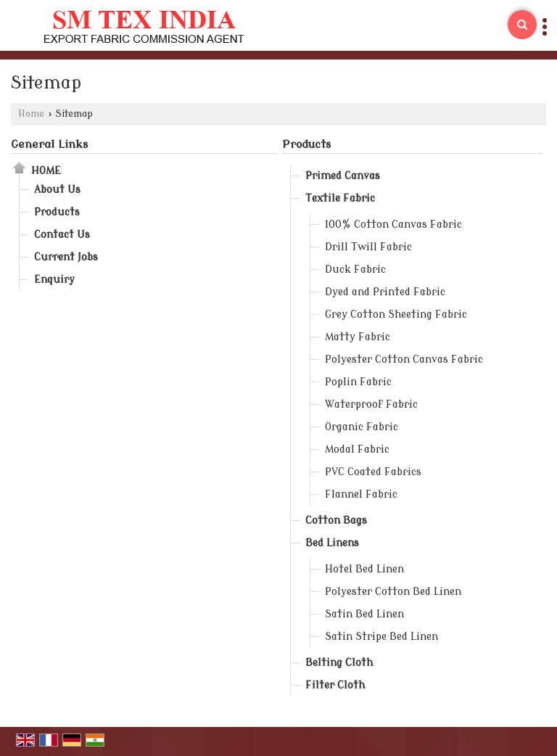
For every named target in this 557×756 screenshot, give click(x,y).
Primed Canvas (343, 176)
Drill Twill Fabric (368, 247)
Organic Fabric (362, 427)
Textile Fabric (340, 198)
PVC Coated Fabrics (373, 472)
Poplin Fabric (358, 382)
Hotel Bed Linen (364, 569)
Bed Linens (332, 543)
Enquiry (54, 280)
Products (57, 212)
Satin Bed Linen (364, 614)
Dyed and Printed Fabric (385, 292)
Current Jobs (66, 257)
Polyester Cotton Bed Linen (393, 592)
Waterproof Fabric (371, 404)
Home (31, 114)
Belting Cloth (339, 663)
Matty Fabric (358, 337)
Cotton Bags (336, 521)
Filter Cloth (335, 685)
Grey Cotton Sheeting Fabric (396, 315)
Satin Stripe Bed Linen (381, 637)
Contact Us (62, 235)
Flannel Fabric (361, 494)
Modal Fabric (357, 449)
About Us (57, 190)
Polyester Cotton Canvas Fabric (404, 359)
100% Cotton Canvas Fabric (393, 225)
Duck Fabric (355, 270)
